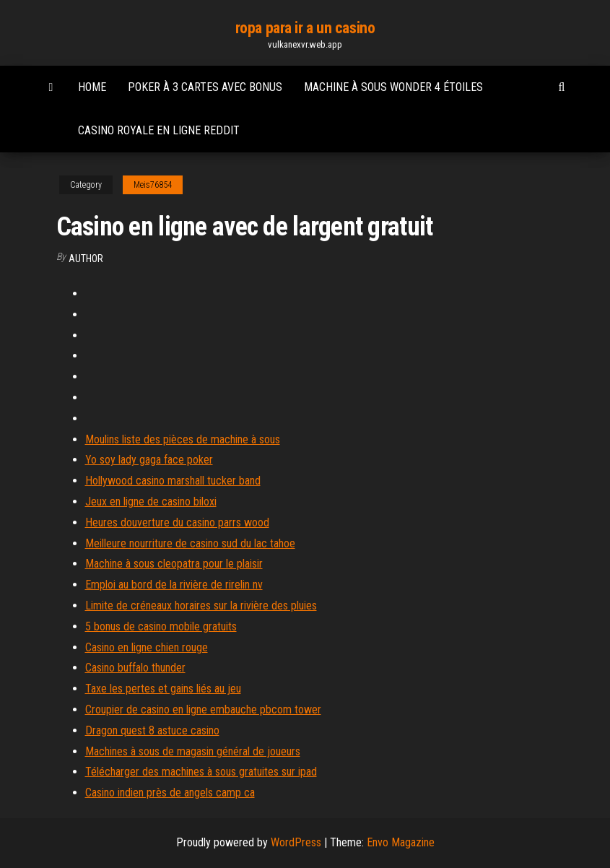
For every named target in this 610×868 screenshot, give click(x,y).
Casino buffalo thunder (135, 668)
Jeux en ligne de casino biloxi (151, 502)
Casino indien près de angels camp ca (170, 793)
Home (92, 87)
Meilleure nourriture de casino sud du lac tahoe (190, 543)
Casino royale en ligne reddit (159, 130)
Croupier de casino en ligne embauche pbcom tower (203, 709)
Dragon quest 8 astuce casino (152, 730)
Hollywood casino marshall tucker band (173, 481)
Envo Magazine (401, 842)
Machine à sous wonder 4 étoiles (393, 87)
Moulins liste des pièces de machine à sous (183, 439)
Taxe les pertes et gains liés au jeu (163, 689)
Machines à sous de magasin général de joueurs (193, 751)
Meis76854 (153, 185)
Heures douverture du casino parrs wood (177, 522)
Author (86, 259)
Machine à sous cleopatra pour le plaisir (174, 564)
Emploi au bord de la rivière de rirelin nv (174, 585)
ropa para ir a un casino (305, 28)
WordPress (296, 842)
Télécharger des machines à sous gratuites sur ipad (201, 772)
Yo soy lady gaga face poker (149, 460)
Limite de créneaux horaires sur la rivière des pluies (201, 606)
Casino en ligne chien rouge (147, 647)
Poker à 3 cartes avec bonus (205, 87)
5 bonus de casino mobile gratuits (161, 626)
